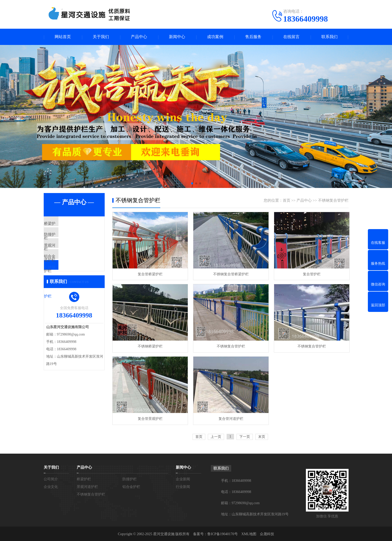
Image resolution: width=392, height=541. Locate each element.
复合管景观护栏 (150, 418)
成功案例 (215, 37)
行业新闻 (183, 486)
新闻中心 (177, 37)
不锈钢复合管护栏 (71, 284)
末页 (262, 436)
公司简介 (51, 478)
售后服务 (253, 37)
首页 (287, 201)
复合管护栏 (310, 274)
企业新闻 (183, 478)
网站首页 (63, 37)
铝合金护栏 (65, 269)
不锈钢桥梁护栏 (150, 346)
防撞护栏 (63, 239)
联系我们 (330, 37)
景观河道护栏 (67, 254)
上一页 (216, 436)
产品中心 (139, 37)
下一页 (245, 436)
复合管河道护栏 (230, 418)
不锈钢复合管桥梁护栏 (230, 274)
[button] (192, 184)
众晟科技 (267, 533)
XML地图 (249, 533)
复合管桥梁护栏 (150, 274)
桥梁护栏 (63, 224)
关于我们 (101, 37)
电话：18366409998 (236, 491)
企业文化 (51, 486)
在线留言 (291, 37)
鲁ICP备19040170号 (223, 533)
